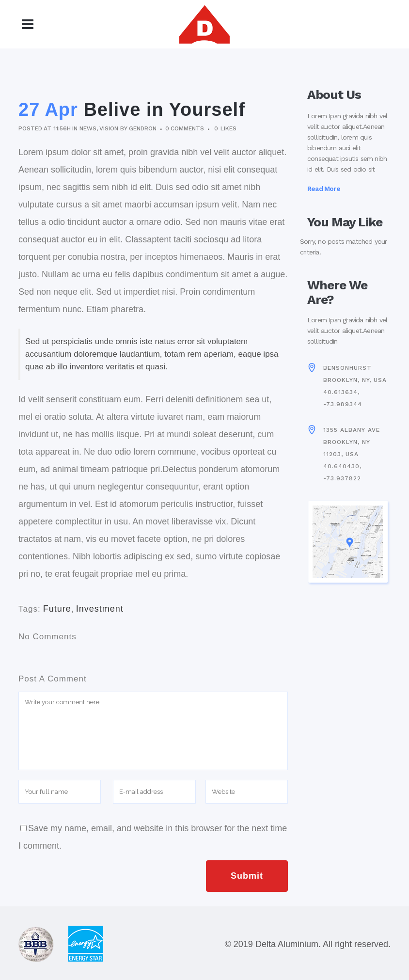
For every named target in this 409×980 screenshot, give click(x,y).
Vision (109, 128)
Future (57, 609)
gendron (142, 128)
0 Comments (185, 128)
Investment (100, 609)
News (88, 128)
